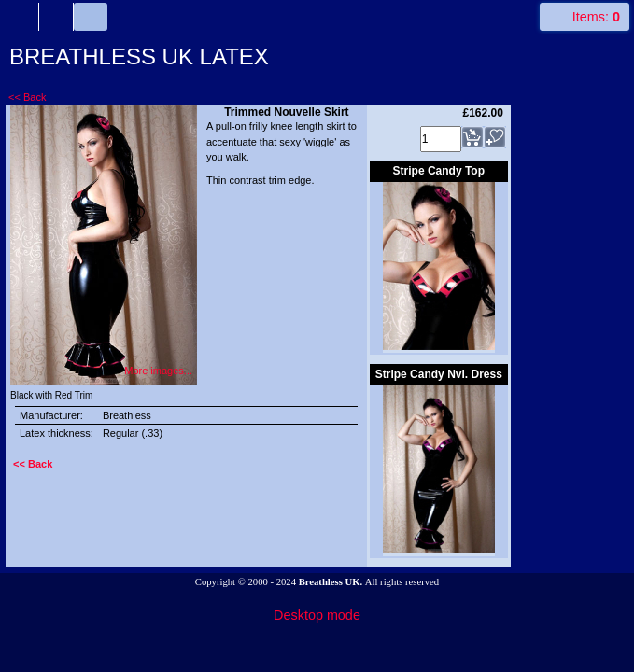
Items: (596, 17)
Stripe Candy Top (439, 171)
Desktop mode (317, 615)
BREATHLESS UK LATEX (139, 56)
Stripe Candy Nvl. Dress (439, 374)
